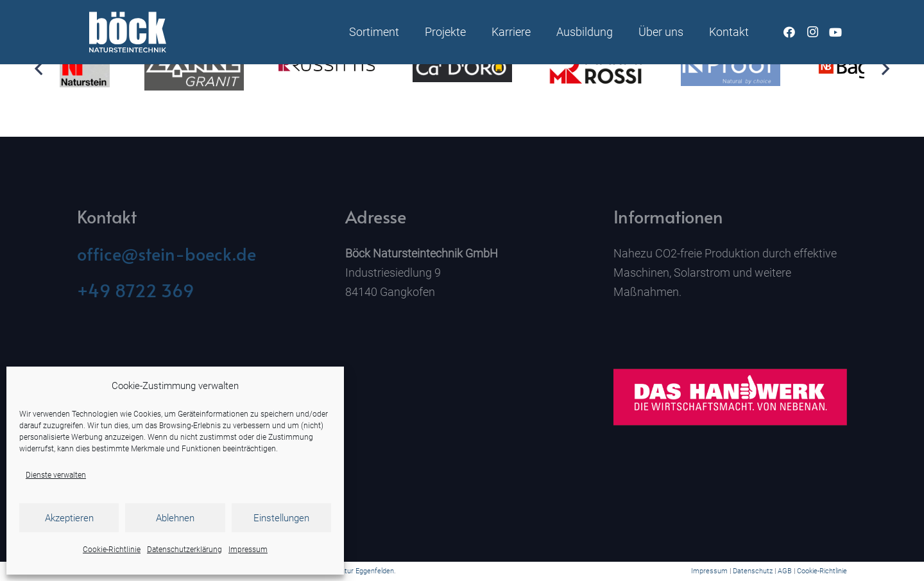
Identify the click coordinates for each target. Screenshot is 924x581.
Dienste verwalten (56, 475)
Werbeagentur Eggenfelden (351, 571)
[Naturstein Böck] (127, 32)
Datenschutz (753, 571)
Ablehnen (175, 518)
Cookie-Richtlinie (112, 550)
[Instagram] (812, 32)
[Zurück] (39, 68)
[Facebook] (789, 32)
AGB (785, 571)
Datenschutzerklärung (184, 550)
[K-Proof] (731, 68)
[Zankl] (194, 68)
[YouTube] (835, 32)
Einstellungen (281, 518)
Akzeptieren (69, 518)
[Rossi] (596, 69)
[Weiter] (885, 68)
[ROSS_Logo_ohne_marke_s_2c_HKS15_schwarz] (328, 69)
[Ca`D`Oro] (462, 69)
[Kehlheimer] (60, 68)
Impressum (248, 550)
